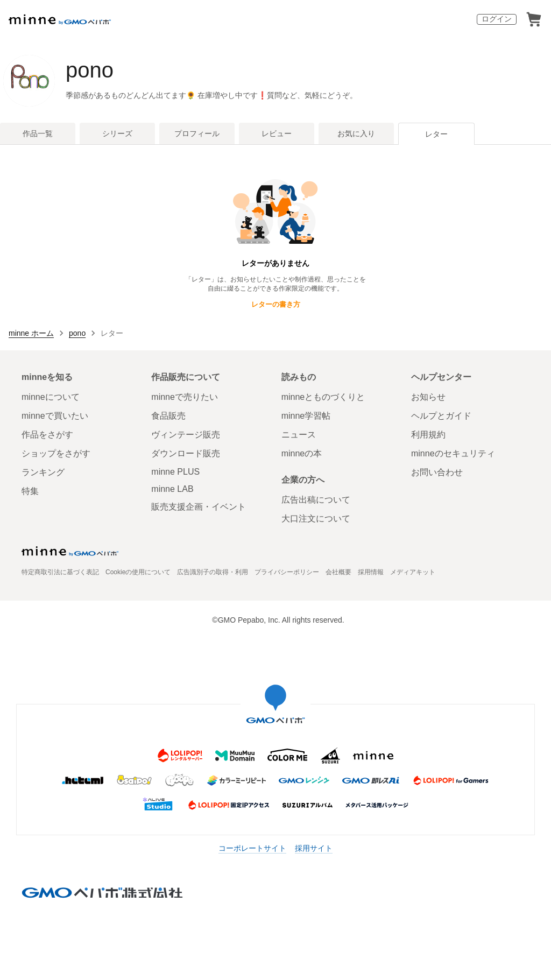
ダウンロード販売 (186, 453)
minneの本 (302, 453)
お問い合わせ (437, 472)
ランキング (43, 472)
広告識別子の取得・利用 (213, 572)
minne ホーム (31, 333)
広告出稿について (316, 500)
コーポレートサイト (252, 848)
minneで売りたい (185, 397)
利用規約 (428, 435)
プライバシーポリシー (287, 572)
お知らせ (428, 397)
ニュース (299, 435)
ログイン (497, 19)
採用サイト (314, 848)
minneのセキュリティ (453, 453)
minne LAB (172, 489)
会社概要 (338, 572)
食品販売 (168, 416)
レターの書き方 (276, 304)
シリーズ (117, 133)
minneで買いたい (55, 416)
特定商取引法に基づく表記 (60, 572)
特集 (30, 491)
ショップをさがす (56, 453)
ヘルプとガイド (441, 416)
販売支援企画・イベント (199, 507)
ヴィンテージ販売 (186, 435)
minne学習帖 (306, 416)
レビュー (277, 133)
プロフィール (197, 133)
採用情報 (371, 572)
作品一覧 (38, 133)
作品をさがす (47, 435)
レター (436, 134)
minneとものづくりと (323, 397)
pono (90, 70)
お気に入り (356, 133)
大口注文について (316, 519)
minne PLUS (175, 472)
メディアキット (413, 572)
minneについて (51, 397)
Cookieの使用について (138, 572)
